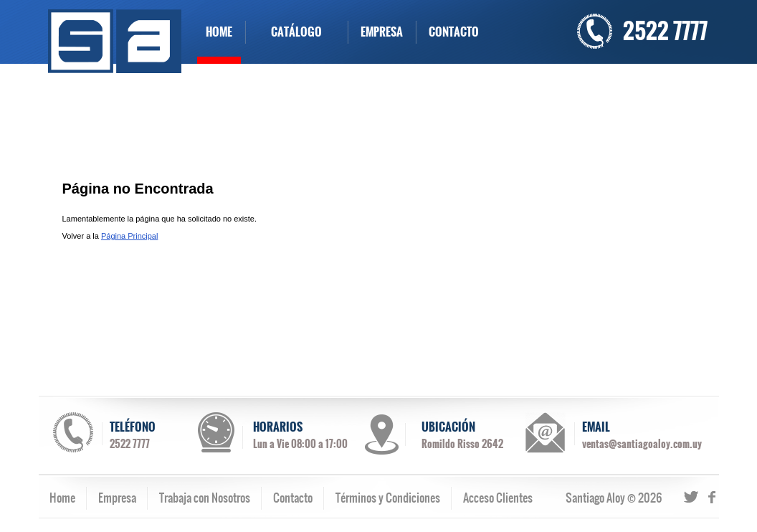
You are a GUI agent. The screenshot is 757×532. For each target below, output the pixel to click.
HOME (219, 32)
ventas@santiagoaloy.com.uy (642, 444)
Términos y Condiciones (388, 498)
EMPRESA (382, 32)
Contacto (293, 498)
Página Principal (130, 236)
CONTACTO (454, 32)
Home (62, 498)
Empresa (117, 498)
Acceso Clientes (498, 498)
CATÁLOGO (296, 32)
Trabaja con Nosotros (205, 498)
